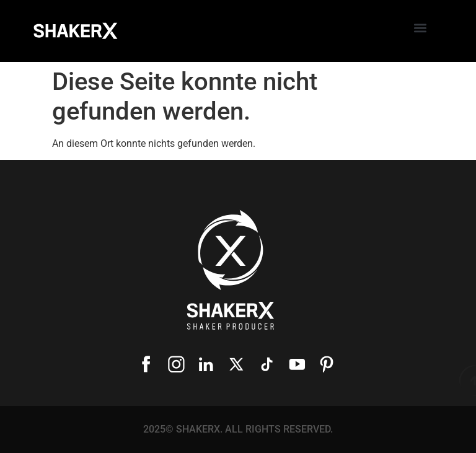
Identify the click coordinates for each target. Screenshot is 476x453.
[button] (420, 28)
